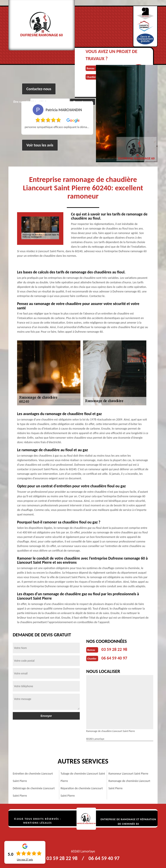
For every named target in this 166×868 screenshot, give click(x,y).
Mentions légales (38, 823)
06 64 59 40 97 (114, 658)
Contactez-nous (39, 89)
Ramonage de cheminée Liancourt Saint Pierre (129, 785)
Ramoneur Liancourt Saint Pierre (128, 774)
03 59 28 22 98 (114, 649)
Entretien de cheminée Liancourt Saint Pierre (33, 777)
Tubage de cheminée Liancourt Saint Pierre (83, 777)
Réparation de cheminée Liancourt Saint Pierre (82, 792)
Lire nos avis (25, 860)
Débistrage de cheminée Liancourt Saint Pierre (34, 792)
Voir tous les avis (40, 145)
